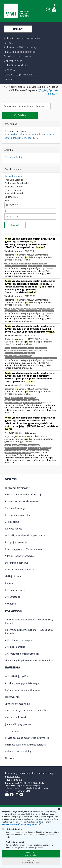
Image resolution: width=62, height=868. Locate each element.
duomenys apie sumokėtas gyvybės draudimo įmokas (23, 358)
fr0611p (14, 348)
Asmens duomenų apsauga (19, 570)
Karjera (9, 583)
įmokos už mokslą (49, 266)
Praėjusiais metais (14, 193)
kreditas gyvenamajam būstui (16, 450)
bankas (8, 445)
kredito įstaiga (34, 448)
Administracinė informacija (19, 556)
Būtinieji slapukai (12, 829)
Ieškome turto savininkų (18, 752)
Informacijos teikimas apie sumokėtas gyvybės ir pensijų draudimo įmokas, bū (30, 136)
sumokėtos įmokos (35, 266)
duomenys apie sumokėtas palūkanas (18, 453)
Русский (53, 90)
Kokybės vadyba (14, 529)
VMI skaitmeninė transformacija (22, 654)
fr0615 (7, 398)
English (43, 90)
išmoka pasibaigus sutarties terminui (18, 356)
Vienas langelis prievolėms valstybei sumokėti (29, 661)
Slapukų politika (9, 825)
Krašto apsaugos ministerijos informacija (27, 738)
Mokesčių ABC (13, 697)
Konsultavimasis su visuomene (21, 501)
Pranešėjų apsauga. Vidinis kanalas (23, 549)
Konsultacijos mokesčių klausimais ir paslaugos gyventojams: (30, 775)
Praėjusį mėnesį (13, 190)
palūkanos (23, 445)
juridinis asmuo (25, 264)
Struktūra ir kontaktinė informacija (24, 495)
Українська (52, 94)
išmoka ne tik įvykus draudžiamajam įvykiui (20, 353)
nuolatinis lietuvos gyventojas (16, 266)
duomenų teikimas (50, 358)
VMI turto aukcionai (15, 717)
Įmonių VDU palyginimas (18, 724)
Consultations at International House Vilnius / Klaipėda (29, 621)
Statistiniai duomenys (17, 563)
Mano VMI (25, 791)
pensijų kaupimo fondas (13, 403)
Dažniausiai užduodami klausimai (23, 690)
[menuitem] (22, 38)
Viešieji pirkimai (13, 576)
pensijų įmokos (30, 398)
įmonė (14, 309)
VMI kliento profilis (15, 647)
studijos (15, 264)
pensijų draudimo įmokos (32, 403)
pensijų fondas (33, 400)
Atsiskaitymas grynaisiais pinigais (23, 683)
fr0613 (7, 264)
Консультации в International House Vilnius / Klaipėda (29, 632)
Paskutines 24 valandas (17, 183)
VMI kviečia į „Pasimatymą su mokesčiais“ (27, 711)
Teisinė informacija (15, 508)
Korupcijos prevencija (16, 542)
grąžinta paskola (11, 311)
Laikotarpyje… (12, 197)
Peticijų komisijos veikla (18, 515)
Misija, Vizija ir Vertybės (17, 488)
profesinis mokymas (39, 264)
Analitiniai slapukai (13, 842)
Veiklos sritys (12, 522)
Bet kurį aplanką (13, 157)
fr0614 (7, 309)
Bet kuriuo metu (13, 176)
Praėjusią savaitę (13, 187)
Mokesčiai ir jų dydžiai (17, 677)
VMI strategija (12, 597)
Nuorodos (10, 758)
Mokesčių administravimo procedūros (25, 536)
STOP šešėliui (12, 731)
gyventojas (23, 348)
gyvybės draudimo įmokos (14, 351)
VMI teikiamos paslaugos (18, 640)
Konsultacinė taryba (16, 590)
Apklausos (10, 604)
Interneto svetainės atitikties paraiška (25, 745)
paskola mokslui (48, 311)
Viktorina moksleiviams (17, 704)
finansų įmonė (46, 448)
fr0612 (15, 445)
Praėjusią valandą (14, 180)
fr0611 (7, 348)
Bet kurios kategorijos (16, 131)
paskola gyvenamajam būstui (38, 450)
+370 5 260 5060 (14, 780)
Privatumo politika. (29, 825)
